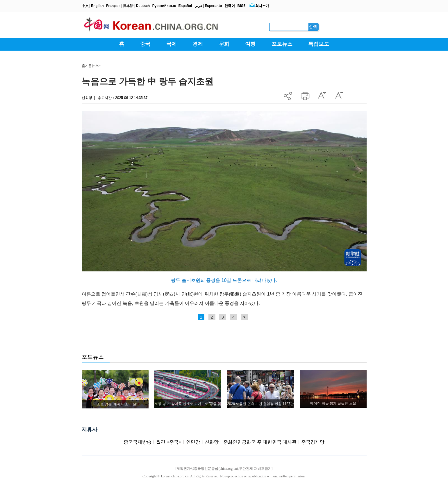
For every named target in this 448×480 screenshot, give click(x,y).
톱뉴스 (93, 66)
